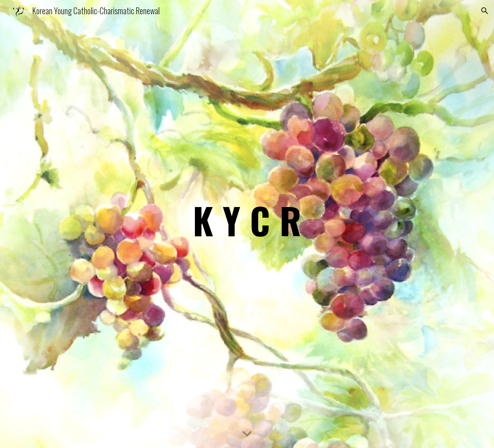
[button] (485, 11)
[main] (247, 224)
